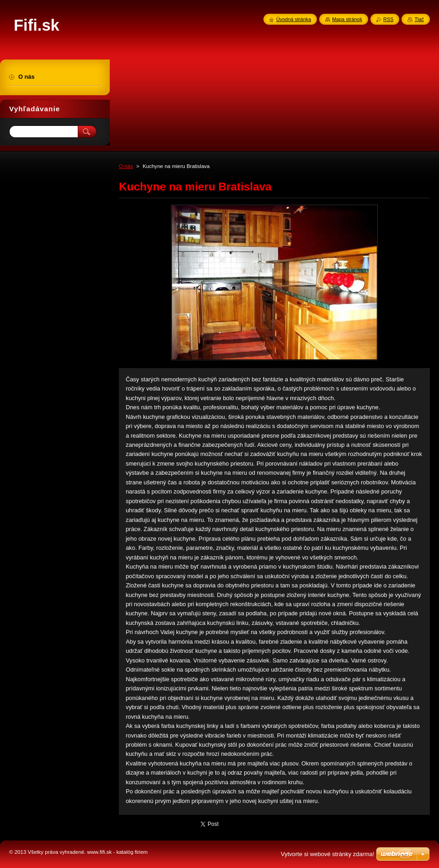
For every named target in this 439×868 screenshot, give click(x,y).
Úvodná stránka (294, 19)
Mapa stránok (347, 19)
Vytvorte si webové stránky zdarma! (328, 854)
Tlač (419, 19)
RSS (388, 19)
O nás (126, 166)
